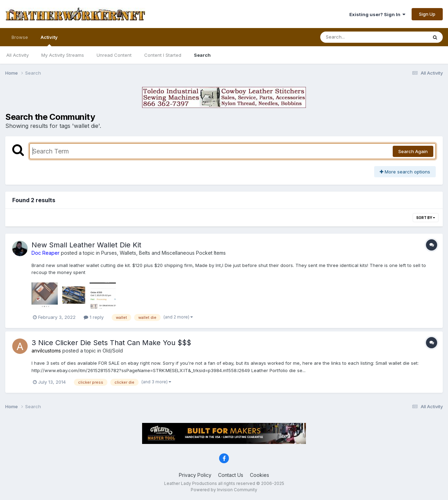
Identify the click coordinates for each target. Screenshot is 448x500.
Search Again (413, 151)
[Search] (355, 37)
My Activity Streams (63, 55)
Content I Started (163, 55)
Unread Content (114, 55)
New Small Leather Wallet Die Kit (86, 245)
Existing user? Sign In (377, 14)
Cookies (260, 475)
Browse (20, 37)
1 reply (94, 317)
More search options (405, 172)
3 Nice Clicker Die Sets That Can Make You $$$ (111, 343)
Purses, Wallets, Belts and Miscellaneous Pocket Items (163, 253)
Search (202, 55)
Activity (49, 40)
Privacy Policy (195, 475)
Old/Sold (113, 351)
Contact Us (231, 475)
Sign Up (427, 14)
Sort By (426, 218)
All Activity (17, 55)
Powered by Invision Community (224, 490)
